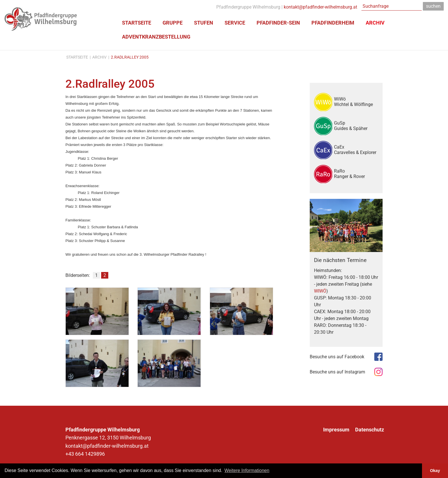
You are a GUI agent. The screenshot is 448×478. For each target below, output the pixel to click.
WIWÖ (320, 291)
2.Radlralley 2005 (130, 57)
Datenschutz (370, 430)
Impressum (336, 430)
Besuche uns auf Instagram (337, 372)
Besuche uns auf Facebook (337, 357)
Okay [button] (435, 471)
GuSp (356, 126)
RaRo (356, 174)
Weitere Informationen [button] (247, 470)
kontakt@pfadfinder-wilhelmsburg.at (320, 7)
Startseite (77, 57)
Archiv (99, 57)
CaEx (356, 150)
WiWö (356, 102)
